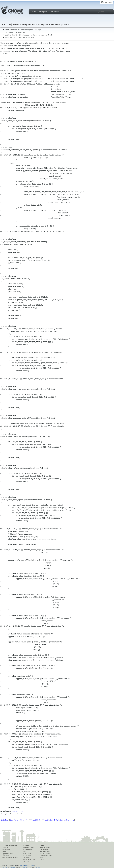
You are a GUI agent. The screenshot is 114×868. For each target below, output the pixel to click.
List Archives (55, 12)
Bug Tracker (26, 857)
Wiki (24, 852)
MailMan (37, 867)
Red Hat (25, 867)
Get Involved (6, 850)
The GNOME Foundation (10, 857)
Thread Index (48, 820)
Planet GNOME (45, 852)
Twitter (42, 859)
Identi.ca (43, 857)
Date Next (14, 820)
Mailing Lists (43, 12)
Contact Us (5, 855)
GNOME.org (108, 2)
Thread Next (35, 820)
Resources (26, 846)
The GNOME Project (9, 846)
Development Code (29, 859)
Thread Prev (25, 820)
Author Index (69, 820)
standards (13, 867)
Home (34, 12)
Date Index (58, 820)
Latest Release (45, 850)
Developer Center (28, 848)
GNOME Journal (45, 854)
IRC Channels (27, 855)
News (42, 846)
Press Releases (45, 848)
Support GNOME (7, 854)
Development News (46, 855)
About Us (5, 848)
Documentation (28, 850)
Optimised (5, 867)
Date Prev (5, 820)
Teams (4, 852)
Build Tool (26, 861)
